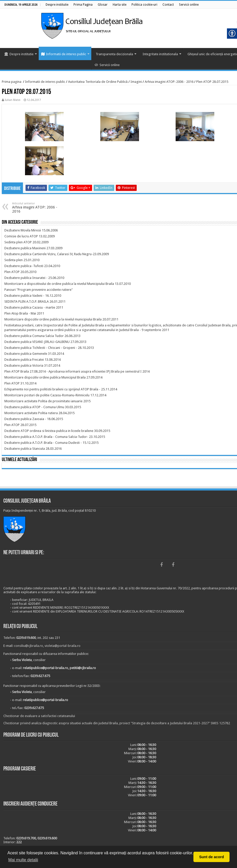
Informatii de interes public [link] (64, 54)
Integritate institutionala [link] (160, 54)
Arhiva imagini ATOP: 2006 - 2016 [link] (169, 82)
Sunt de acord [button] (211, 857)
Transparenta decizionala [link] (114, 54)
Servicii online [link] (107, 65)
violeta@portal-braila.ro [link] (63, 646)
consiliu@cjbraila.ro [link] (28, 646)
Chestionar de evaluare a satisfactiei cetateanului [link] (39, 716)
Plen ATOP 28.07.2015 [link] (212, 82)
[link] (57, 5)
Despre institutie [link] (19, 54)
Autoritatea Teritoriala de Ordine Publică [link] (98, 82)
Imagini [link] (136, 82)
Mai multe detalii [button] (23, 860)
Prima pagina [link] (12, 82)
